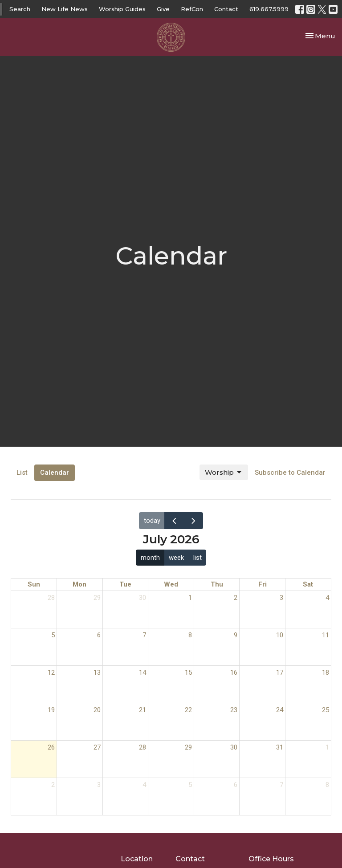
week (176, 558)
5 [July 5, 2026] (53, 635)
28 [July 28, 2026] (142, 747)
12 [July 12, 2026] (51, 672)
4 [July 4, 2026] (327, 598)
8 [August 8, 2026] (327, 785)
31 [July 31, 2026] (280, 747)
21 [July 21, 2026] (142, 710)
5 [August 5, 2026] (190, 785)
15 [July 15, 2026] (188, 672)
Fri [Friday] (263, 584)
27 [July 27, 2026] (97, 747)
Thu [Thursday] (217, 584)
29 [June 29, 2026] (97, 598)
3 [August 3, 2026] (99, 785)
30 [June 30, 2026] (142, 598)
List (22, 473)
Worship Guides (122, 9)
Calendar (55, 473)
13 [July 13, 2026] (97, 672)
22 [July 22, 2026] (188, 710)
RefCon (192, 9)
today (152, 521)
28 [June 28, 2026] (51, 598)
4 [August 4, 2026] (144, 785)
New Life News (65, 9)
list (197, 558)
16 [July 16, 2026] (234, 672)
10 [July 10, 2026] (280, 635)
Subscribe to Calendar (290, 473)
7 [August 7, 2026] (281, 785)
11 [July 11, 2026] (326, 635)
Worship (224, 473)
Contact (226, 9)
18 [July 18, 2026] (326, 672)
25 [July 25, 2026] (326, 710)
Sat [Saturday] (308, 584)
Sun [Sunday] (34, 584)
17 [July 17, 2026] (280, 672)
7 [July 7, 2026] (144, 635)
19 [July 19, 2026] (51, 710)
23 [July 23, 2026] (234, 710)
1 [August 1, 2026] (327, 747)
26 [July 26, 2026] (51, 747)
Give (163, 9)
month (150, 558)
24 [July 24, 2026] (280, 710)
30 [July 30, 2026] (234, 747)
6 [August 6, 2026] (236, 785)
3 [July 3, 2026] (281, 598)
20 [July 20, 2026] (97, 710)
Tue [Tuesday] (125, 584)
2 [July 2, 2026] (236, 598)
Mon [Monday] (79, 584)
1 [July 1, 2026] (190, 598)
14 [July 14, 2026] (142, 672)
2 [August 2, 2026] (53, 785)
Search (20, 9)
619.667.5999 (269, 9)
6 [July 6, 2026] (99, 635)
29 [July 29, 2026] (188, 747)
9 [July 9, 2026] (236, 635)
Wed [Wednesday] (171, 584)
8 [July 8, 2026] (190, 635)
